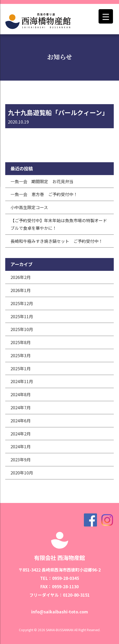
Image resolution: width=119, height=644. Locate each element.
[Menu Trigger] (106, 16)
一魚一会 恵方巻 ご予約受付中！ (44, 194)
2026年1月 (21, 290)
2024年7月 (21, 407)
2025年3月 (21, 355)
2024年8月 (21, 394)
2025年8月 (21, 342)
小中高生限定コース (29, 207)
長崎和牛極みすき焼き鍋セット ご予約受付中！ (57, 241)
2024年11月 (22, 381)
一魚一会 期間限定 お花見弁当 (42, 181)
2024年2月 (21, 434)
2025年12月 (22, 303)
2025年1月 (21, 368)
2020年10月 (22, 473)
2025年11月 (22, 316)
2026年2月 (21, 277)
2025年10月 (22, 329)
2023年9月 (21, 460)
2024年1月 (21, 446)
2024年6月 (21, 421)
